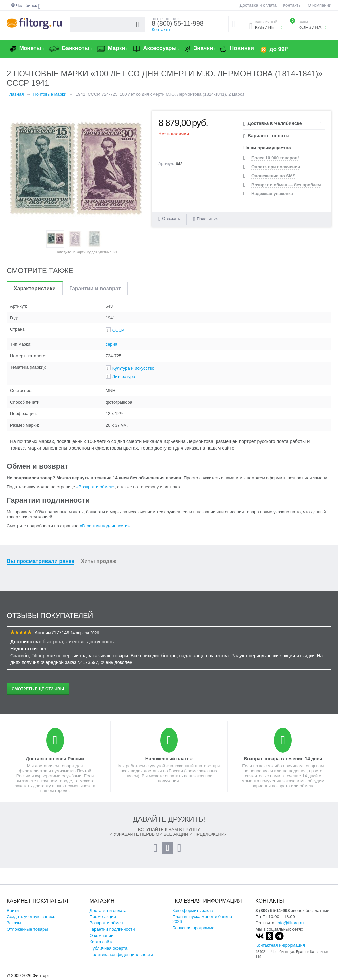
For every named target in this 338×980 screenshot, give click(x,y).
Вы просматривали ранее (41, 561)
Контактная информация (280, 945)
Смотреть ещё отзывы (38, 689)
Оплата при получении (276, 167)
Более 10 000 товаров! (275, 158)
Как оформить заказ (193, 910)
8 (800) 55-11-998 (178, 24)
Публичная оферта (108, 948)
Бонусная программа (193, 928)
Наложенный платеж (169, 759)
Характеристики (35, 289)
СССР (118, 330)
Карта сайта (101, 942)
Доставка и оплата (258, 5)
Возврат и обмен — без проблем (286, 185)
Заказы (14, 923)
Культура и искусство (133, 368)
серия (111, 344)
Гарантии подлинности (112, 929)
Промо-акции (102, 917)
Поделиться (206, 219)
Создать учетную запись (31, 917)
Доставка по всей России (55, 759)
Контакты (292, 5)
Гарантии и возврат (95, 289)
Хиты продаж (99, 561)
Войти (13, 910)
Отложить (171, 219)
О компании (319, 5)
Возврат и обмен (106, 923)
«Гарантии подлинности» (105, 526)
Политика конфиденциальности (121, 954)
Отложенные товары (27, 929)
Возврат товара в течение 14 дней (283, 759)
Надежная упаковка (272, 194)
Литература (124, 377)
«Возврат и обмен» (96, 487)
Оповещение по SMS (273, 176)
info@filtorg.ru (290, 923)
